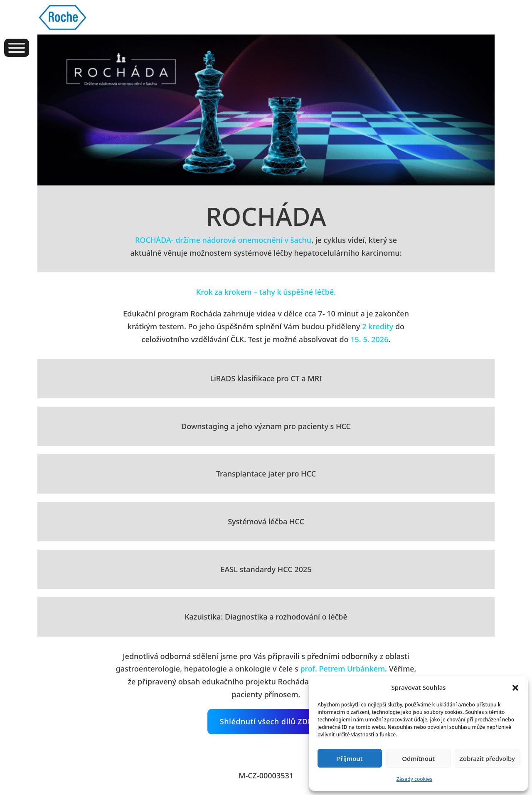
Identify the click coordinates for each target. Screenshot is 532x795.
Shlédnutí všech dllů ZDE (266, 721)
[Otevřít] (17, 48)
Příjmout (350, 758)
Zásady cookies (415, 779)
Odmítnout (418, 758)
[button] (515, 688)
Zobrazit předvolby (487, 758)
